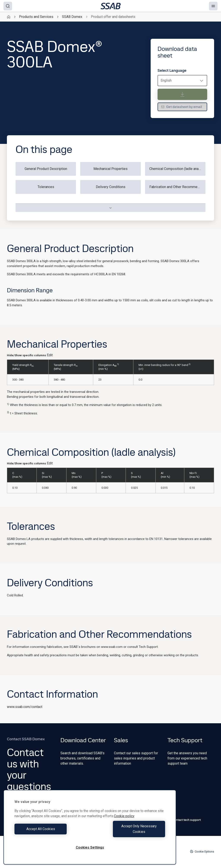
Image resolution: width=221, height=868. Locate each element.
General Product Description (46, 169)
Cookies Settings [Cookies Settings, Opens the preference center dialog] (90, 847)
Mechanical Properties (110, 169)
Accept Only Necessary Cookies (129, 832)
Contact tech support (184, 820)
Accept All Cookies (51, 832)
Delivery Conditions (111, 187)
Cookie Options (202, 851)
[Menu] (213, 6)
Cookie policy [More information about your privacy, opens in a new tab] (124, 822)
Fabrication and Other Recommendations (177, 187)
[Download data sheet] (182, 94)
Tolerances (46, 187)
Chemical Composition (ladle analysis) (177, 169)
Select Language (172, 70)
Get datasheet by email (182, 107)
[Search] (8, 6)
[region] (90, 830)
